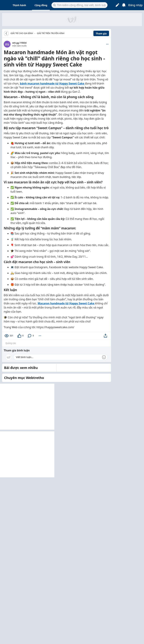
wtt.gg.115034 (19, 43)
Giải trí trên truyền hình (51, 33)
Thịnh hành (19, 5)
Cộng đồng (41, 5)
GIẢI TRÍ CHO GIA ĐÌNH (22, 33)
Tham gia (101, 33)
